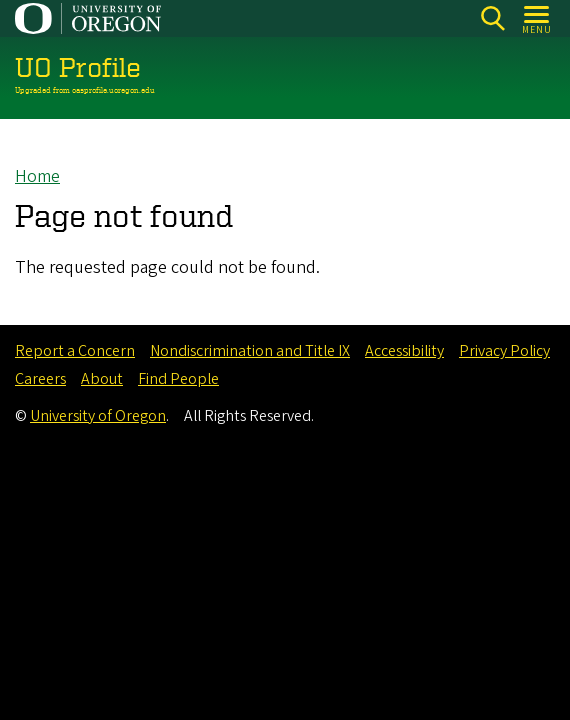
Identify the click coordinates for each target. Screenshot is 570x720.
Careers (40, 379)
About (102, 379)
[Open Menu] (537, 18)
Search (492, 18)
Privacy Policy (504, 351)
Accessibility (404, 351)
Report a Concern (75, 351)
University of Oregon (98, 416)
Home (37, 176)
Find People (178, 379)
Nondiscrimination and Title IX (250, 351)
